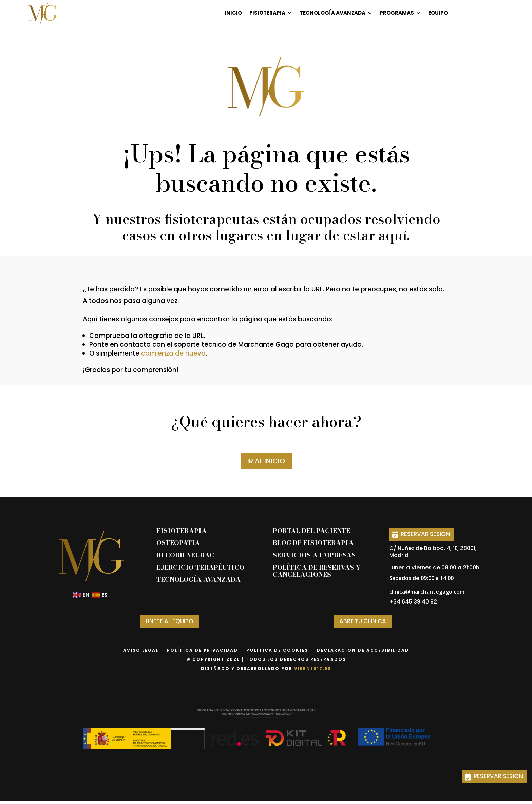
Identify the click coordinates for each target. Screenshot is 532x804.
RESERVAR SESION (493, 775)
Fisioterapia (267, 13)
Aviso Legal (141, 653)
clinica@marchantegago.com (427, 593)
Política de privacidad (202, 653)
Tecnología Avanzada (332, 13)
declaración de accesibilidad (363, 653)
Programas (397, 13)
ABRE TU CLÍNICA (363, 623)
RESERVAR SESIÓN (430, 534)
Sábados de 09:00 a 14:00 (421, 580)
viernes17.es (313, 672)
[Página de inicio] (42, 13)
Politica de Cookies (277, 653)
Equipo (438, 13)
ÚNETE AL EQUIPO (169, 623)
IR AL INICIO (266, 461)
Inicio (233, 13)
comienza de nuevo (173, 353)
